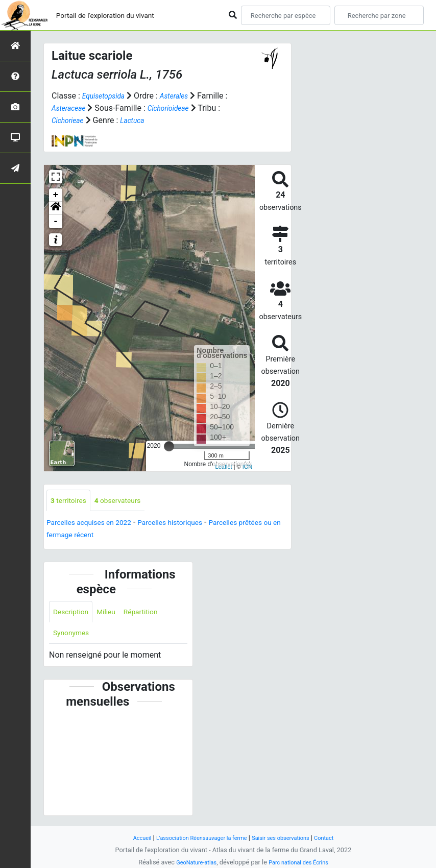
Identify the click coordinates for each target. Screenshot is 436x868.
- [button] (56, 222)
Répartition (153, 614)
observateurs (128, 501)
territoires (71, 501)
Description (74, 614)
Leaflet (224, 467)
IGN (248, 467)
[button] (56, 208)
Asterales (184, 96)
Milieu (114, 614)
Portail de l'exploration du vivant (121, 15)
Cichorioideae (177, 108)
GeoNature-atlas (191, 862)
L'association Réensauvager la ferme (197, 838)
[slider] (169, 446)
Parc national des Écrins (302, 862)
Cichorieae (70, 120)
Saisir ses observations (288, 838)
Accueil (128, 838)
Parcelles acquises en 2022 (96, 524)
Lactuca (140, 120)
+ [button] (56, 195)
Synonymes (74, 637)
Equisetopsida (107, 96)
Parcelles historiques (190, 524)
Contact (338, 838)
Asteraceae (71, 108)
